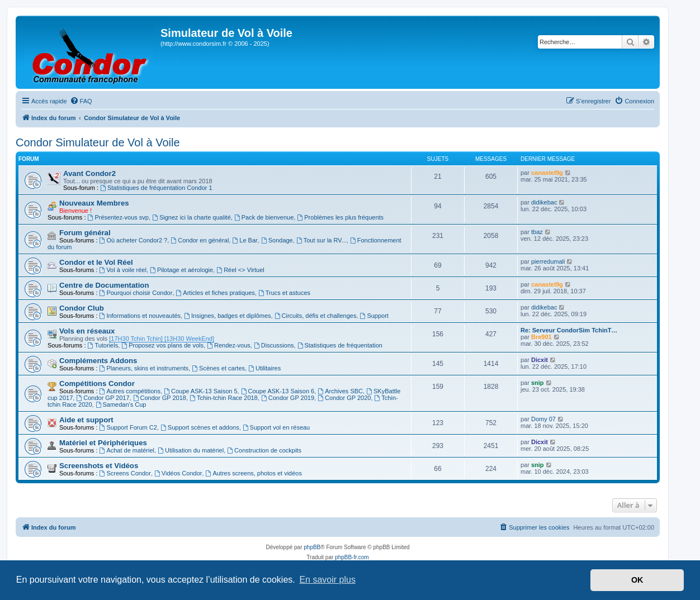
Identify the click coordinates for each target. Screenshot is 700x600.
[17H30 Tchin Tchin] (136, 339)
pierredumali (548, 261)
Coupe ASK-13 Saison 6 (278, 391)
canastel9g (547, 173)
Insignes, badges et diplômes (227, 316)
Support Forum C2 (128, 427)
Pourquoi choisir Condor (136, 293)
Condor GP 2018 (160, 398)
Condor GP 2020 (344, 398)
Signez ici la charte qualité (191, 217)
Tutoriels (103, 345)
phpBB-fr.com (352, 557)
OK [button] (637, 580)
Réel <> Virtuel (240, 270)
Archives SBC (340, 391)
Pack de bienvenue (264, 217)
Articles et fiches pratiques (216, 293)
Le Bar (245, 240)
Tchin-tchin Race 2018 (224, 398)
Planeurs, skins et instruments (144, 368)
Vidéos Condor (178, 473)
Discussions (274, 345)
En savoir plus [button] (327, 580)
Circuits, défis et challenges (316, 316)
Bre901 (541, 337)
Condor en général (200, 240)
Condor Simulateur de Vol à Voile (98, 142)
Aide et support (86, 420)
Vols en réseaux (87, 331)
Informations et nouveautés (140, 316)
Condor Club (82, 308)
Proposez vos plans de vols (162, 345)
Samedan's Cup (121, 404)
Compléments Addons (98, 361)
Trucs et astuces (284, 293)
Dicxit (540, 360)
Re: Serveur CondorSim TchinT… (569, 330)
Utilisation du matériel (191, 450)
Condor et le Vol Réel (96, 262)
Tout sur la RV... (321, 240)
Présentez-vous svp (118, 217)
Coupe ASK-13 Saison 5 (200, 391)
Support (374, 316)
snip (538, 383)
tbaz (537, 232)
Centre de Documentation (104, 285)
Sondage (277, 240)
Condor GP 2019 (288, 398)
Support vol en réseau (276, 427)
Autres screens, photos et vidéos (254, 473)
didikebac (544, 202)
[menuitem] (81, 101)
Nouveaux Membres (94, 203)
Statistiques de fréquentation (340, 345)
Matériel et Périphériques (103, 443)
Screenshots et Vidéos (99, 466)
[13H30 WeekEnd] (188, 339)
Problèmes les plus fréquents (340, 217)
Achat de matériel (127, 450)
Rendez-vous (229, 345)
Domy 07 (543, 419)
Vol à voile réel (123, 270)
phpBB (312, 547)
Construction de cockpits (264, 450)
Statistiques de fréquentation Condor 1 (156, 188)
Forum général (85, 233)
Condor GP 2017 (103, 398)
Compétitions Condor (97, 384)
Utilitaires (264, 368)
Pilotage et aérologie (181, 270)
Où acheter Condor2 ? (134, 240)
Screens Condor (125, 473)
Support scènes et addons (200, 427)
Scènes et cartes (218, 368)
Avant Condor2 (89, 173)
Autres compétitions (130, 391)
